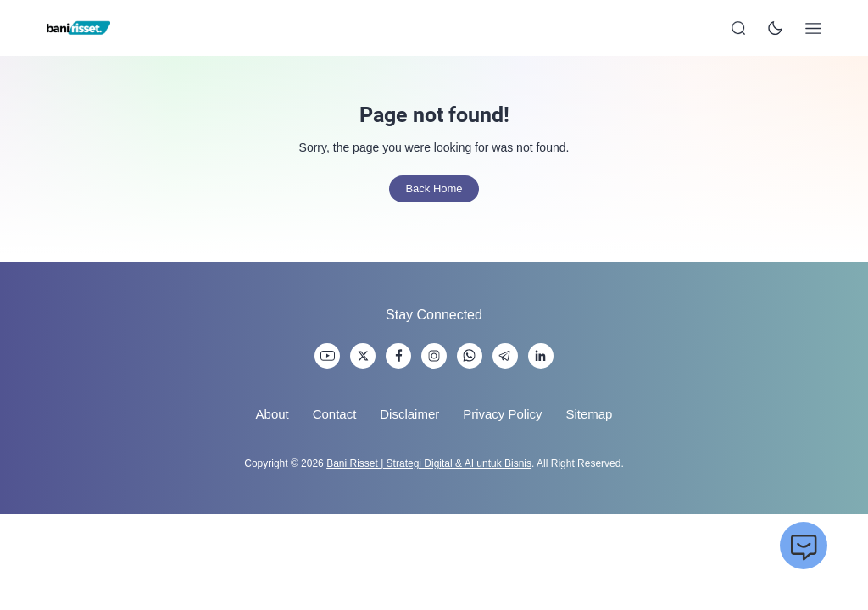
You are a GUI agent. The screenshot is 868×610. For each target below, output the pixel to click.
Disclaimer (409, 414)
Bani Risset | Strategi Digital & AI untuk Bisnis (429, 463)
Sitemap (589, 414)
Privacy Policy (502, 414)
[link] (327, 356)
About (273, 414)
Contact (335, 414)
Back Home (434, 189)
